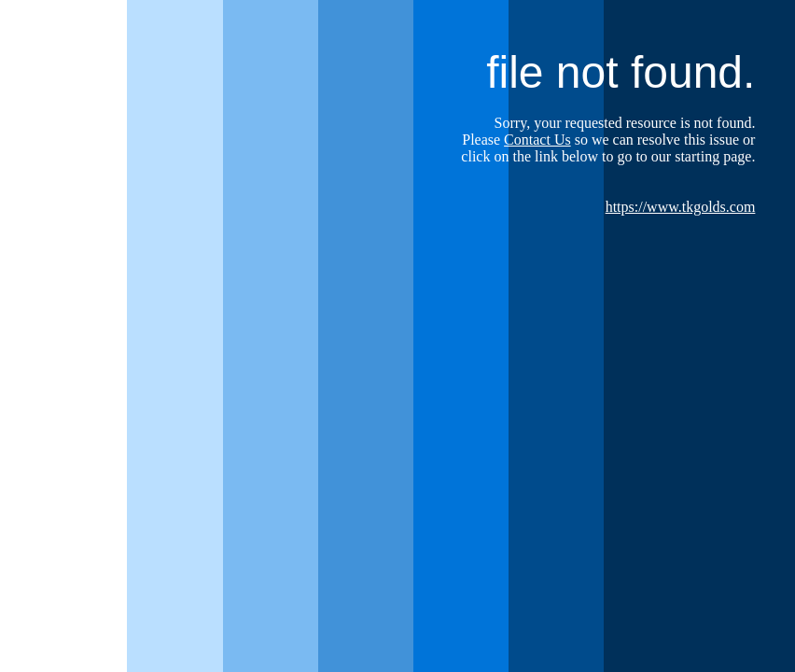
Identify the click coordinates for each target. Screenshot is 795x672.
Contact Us (537, 140)
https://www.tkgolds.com (681, 207)
